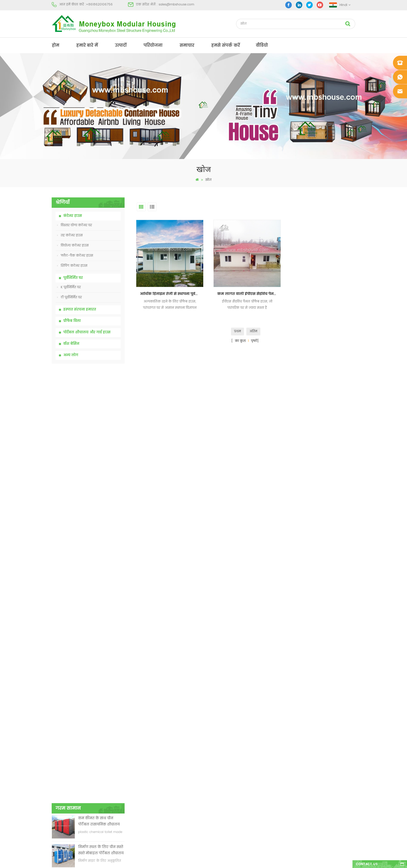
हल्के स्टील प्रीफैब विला (216, 795)
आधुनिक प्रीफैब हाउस (215, 748)
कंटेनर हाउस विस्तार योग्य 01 (220, 814)
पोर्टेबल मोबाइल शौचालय (218, 776)
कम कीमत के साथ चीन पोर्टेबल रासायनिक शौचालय (99, 393)
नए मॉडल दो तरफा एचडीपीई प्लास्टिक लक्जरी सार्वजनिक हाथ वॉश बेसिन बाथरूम (100, 566)
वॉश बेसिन (71, 344)
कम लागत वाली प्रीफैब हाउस (220, 767)
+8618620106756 (99, 5)
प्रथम (238, 330)
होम (56, 45)
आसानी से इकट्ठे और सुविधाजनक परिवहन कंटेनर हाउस (99, 508)
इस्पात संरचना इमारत (80, 310)
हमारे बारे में (87, 45)
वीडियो (262, 45)
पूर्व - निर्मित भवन (213, 730)
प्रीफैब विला (72, 321)
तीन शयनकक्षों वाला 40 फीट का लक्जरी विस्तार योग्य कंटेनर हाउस (100, 595)
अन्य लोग (71, 355)
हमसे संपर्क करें (226, 45)
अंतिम (253, 330)
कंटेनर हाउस (73, 216)
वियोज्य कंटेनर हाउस (73, 246)
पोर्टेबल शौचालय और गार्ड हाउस (87, 332)
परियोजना (153, 45)
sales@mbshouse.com (176, 5)
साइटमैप (57, 786)
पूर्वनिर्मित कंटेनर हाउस (216, 758)
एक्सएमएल (60, 795)
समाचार (187, 45)
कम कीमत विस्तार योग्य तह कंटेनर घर (99, 451)
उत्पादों (121, 45)
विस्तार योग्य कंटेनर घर (74, 225)
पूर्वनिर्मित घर (73, 278)
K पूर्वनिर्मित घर (69, 287)
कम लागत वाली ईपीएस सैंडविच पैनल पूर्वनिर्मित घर (247, 292)
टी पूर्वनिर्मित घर (69, 297)
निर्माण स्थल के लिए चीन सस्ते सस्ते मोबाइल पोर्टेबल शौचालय (101, 422)
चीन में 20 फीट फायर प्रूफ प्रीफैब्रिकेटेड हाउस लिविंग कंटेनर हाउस (98, 480)
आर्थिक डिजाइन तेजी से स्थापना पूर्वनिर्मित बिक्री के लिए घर (171, 292)
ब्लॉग (55, 776)
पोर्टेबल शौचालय (212, 739)
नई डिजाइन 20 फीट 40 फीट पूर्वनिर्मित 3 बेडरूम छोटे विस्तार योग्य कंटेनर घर (101, 537)
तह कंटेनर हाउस (70, 235)
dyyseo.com (284, 860)
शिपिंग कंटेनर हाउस (72, 266)
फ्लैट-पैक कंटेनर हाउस (75, 256)
